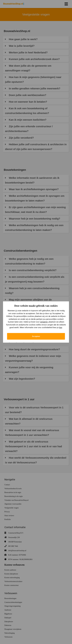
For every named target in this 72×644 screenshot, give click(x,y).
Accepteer (36, 336)
